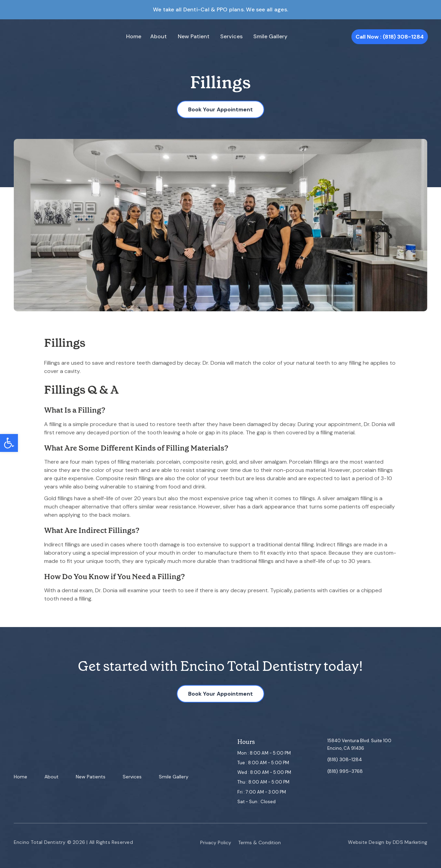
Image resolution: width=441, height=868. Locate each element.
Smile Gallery (259, 37)
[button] (9, 443)
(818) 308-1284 (345, 760)
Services (223, 37)
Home (133, 37)
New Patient (188, 37)
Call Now (390, 37)
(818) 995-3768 (345, 771)
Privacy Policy (216, 842)
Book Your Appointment (220, 109)
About (156, 37)
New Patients (91, 777)
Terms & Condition (259, 842)
